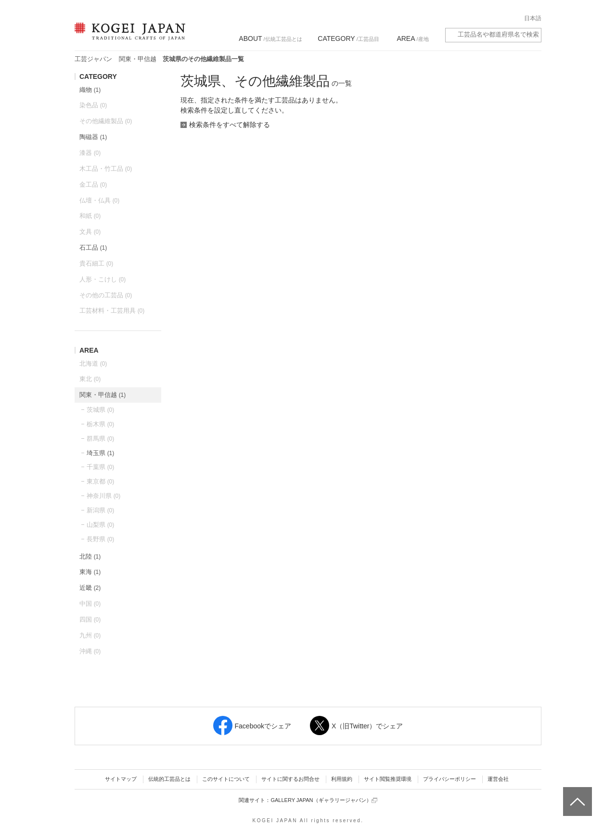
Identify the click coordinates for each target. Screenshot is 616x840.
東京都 (100, 481)
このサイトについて (226, 779)
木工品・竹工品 (106, 169)
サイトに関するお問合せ (290, 779)
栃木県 (100, 424)
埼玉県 (100, 453)
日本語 (533, 18)
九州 (90, 635)
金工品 (93, 185)
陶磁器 (93, 137)
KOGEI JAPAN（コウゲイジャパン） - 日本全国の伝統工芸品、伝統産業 (128, 37)
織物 (90, 90)
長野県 (100, 539)
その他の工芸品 (106, 295)
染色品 (93, 105)
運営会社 (498, 779)
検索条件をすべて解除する (230, 125)
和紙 (90, 216)
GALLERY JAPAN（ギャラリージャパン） (324, 800)
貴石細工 (96, 263)
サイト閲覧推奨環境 (388, 779)
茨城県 (100, 410)
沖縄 (90, 651)
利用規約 (342, 779)
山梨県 (100, 525)
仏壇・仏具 (99, 200)
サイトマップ (121, 779)
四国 (90, 619)
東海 (90, 572)
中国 (90, 604)
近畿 (90, 588)
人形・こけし (103, 279)
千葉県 (100, 467)
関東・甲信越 (138, 59)
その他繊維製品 (106, 121)
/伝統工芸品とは (270, 38)
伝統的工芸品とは (169, 779)
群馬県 (100, 439)
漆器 (90, 153)
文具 (90, 232)
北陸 (90, 556)
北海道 (93, 363)
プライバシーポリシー (449, 779)
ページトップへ (576, 794)
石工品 (93, 248)
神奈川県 (103, 496)
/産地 (412, 38)
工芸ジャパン (93, 59)
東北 (90, 379)
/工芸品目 (348, 38)
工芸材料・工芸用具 (112, 311)
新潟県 (100, 510)
